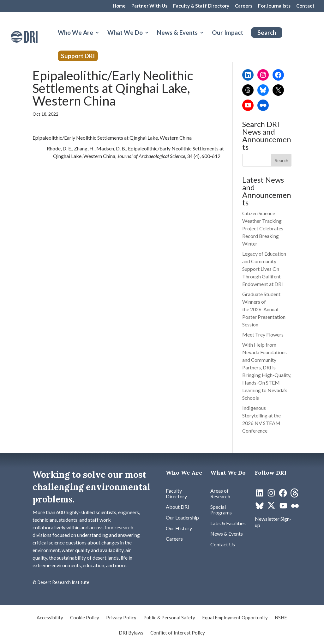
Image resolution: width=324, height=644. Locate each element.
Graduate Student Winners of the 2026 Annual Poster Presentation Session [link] (264, 309)
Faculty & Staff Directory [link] (201, 6)
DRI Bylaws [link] (131, 633)
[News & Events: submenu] (207, 40)
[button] (282, 160)
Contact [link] (305, 6)
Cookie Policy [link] (85, 618)
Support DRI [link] (78, 56)
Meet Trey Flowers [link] (263, 334)
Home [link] (119, 6)
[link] (35, 36)
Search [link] (267, 32)
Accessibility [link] (50, 618)
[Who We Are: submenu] (102, 40)
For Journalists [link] (274, 6)
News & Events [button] (177, 33)
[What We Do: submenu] (152, 40)
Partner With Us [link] (149, 6)
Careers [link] (244, 6)
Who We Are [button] (75, 33)
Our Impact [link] (228, 33)
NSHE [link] (281, 618)
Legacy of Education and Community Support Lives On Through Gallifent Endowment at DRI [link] (264, 269)
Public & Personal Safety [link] (169, 618)
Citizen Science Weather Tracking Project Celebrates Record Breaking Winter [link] (263, 228)
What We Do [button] (125, 33)
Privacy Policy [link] (121, 618)
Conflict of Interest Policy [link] (178, 633)
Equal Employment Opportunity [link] (235, 618)
